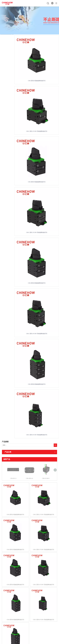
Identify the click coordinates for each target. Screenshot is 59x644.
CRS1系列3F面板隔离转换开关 (37, 182)
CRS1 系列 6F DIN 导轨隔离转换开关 (37, 435)
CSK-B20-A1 (29, 464)
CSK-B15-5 (13, 464)
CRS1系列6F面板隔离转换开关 (37, 384)
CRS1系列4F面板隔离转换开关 (37, 283)
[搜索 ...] (28, 445)
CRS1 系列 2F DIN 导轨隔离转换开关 (37, 131)
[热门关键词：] (55, 445)
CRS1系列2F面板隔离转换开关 (37, 81)
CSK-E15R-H (46, 464)
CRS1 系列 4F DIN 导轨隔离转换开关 (37, 334)
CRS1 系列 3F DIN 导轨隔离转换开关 (37, 232)
